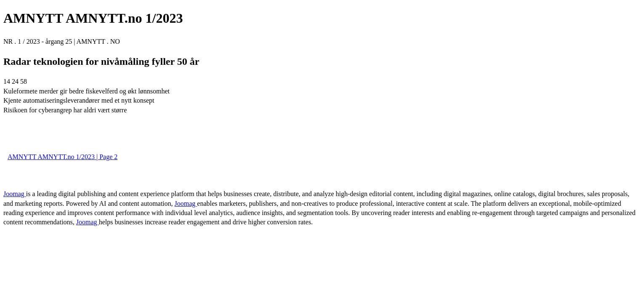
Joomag (15, 194)
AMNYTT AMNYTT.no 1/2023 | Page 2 (63, 157)
